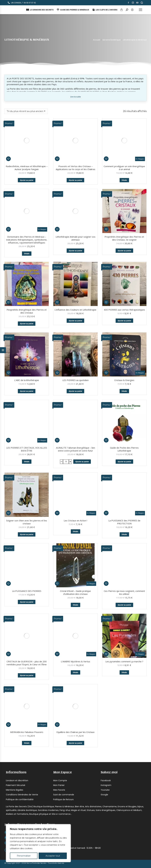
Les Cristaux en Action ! (75, 433)
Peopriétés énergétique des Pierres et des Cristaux (27, 267)
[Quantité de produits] (66, 376)
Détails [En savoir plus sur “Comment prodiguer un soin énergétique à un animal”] (124, 139)
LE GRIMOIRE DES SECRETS (40, 10)
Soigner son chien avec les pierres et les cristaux (27, 476)
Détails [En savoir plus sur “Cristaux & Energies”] (124, 347)
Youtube (105, 698)
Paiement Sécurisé (16, 693)
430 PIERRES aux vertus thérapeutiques (124, 266)
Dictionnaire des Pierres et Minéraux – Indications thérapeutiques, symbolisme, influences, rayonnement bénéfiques (27, 156)
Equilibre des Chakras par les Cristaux (75, 640)
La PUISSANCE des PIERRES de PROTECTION (124, 434)
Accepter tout (53, 856)
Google (104, 703)
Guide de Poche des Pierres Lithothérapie (124, 405)
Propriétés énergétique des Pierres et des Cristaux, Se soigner (124, 197)
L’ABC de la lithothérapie (27, 336)
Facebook (106, 688)
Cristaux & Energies (124, 336)
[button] (106, 188)
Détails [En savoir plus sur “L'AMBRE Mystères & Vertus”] (75, 584)
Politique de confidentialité (20, 707)
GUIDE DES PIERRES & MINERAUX (73, 10)
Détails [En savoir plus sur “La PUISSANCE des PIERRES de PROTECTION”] (124, 447)
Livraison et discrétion (17, 688)
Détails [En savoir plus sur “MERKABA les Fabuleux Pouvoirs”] (27, 651)
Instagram (106, 693)
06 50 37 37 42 (22, 3)
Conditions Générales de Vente (22, 703)
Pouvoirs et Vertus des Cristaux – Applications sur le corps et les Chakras (75, 126)
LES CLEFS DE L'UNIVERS (105, 10)
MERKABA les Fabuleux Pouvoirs (27, 640)
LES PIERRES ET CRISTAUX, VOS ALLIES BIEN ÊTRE (27, 364)
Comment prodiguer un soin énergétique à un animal (124, 126)
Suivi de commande (64, 703)
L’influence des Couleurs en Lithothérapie (75, 266)
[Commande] (26, 111)
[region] (38, 843)
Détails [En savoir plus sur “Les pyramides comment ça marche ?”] (124, 626)
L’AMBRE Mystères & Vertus (75, 573)
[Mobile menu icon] (141, 10)
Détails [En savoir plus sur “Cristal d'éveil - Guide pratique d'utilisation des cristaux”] (75, 559)
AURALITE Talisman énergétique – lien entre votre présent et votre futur (75, 364)
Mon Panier (59, 693)
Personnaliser (24, 856)
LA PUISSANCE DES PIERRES (27, 503)
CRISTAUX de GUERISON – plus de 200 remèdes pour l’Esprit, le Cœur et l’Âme (27, 574)
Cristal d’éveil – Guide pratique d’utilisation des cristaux (75, 546)
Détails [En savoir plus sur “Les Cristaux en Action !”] (75, 444)
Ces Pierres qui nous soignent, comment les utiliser (124, 504)
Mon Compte (60, 688)
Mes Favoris (59, 698)
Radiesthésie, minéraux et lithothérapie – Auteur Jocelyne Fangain (27, 126)
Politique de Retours (63, 707)
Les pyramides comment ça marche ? (124, 615)
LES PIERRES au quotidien (75, 336)
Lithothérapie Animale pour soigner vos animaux (75, 155)
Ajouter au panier (27, 139)
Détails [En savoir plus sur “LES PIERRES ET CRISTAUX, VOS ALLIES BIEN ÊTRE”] (27, 376)
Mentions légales (15, 698)
